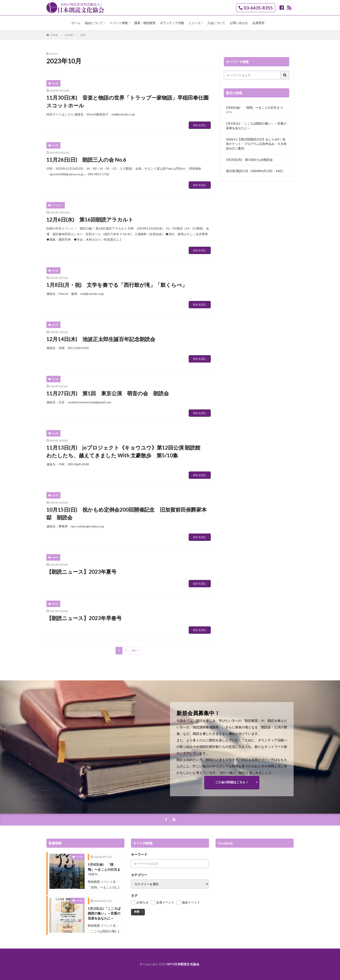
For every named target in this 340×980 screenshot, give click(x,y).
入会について (216, 23)
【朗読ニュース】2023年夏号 (81, 572)
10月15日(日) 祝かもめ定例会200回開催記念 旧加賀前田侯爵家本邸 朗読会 (127, 513)
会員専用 (258, 23)
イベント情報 (119, 23)
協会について (94, 23)
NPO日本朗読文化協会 (183, 964)
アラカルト (57, 205)
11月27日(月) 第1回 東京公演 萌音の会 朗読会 (108, 393)
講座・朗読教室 (145, 23)
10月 (83, 35)
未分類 (55, 83)
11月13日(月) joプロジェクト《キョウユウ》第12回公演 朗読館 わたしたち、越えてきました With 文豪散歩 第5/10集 (126, 451)
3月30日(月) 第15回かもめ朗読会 (249, 160)
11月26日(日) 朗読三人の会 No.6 (86, 160)
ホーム (76, 23)
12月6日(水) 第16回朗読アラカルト (90, 219)
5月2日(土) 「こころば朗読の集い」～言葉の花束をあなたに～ (256, 126)
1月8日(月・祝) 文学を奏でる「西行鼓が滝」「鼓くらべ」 (117, 285)
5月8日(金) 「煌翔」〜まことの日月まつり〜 (254, 110)
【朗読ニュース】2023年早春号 (84, 618)
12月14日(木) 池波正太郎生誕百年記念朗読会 (101, 339)
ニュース (195, 23)
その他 (79, 857)
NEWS (55, 557)
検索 (137, 912)
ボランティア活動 (172, 23)
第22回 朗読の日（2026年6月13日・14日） (256, 171)
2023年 (69, 35)
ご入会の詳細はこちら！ (232, 782)
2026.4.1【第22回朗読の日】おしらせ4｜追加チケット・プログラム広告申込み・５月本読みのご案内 (256, 144)
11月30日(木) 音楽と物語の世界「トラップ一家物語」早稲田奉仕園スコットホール (127, 101)
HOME (54, 35)
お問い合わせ (239, 23)
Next (134, 651)
